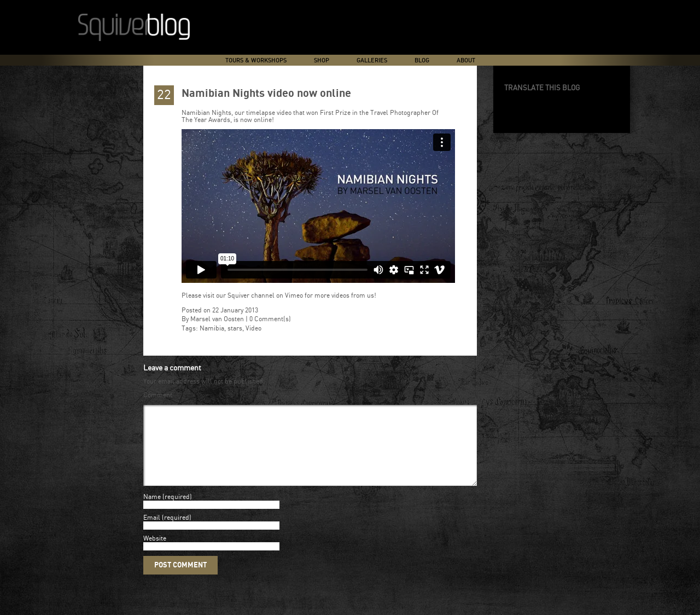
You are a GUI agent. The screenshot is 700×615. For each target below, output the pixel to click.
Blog (422, 60)
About (466, 60)
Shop (322, 60)
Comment (158, 395)
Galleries (372, 60)
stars (235, 329)
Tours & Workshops (256, 60)
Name (152, 510)
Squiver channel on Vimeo (265, 296)
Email (152, 531)
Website (155, 552)
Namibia (212, 329)
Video (253, 329)
